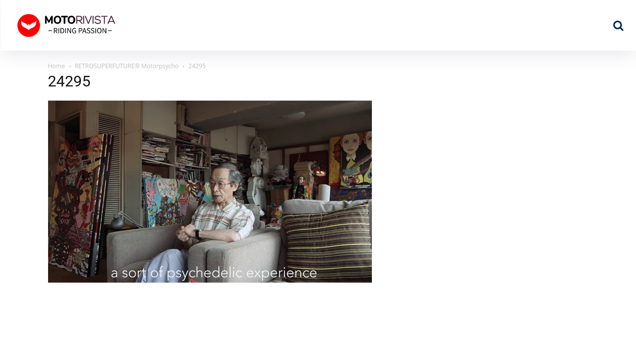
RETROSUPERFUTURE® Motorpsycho (127, 66)
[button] (618, 25)
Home (57, 66)
